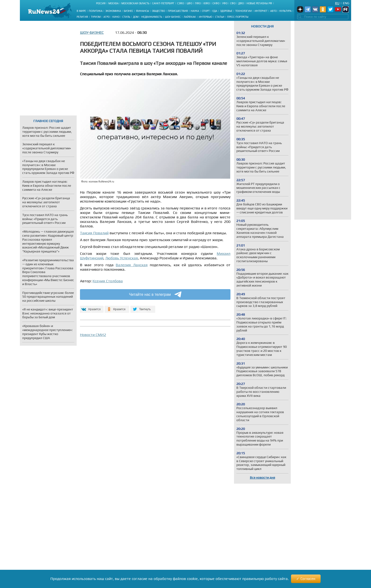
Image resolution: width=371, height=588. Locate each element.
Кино (116, 17)
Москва (113, 3)
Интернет (261, 11)
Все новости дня (263, 477)
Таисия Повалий (94, 233)
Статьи (220, 17)
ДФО (241, 3)
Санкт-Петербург (163, 3)
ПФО (198, 3)
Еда (215, 11)
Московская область (135, 3)
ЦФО (189, 3)
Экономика (113, 11)
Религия (82, 17)
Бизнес (128, 11)
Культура (285, 11)
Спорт (206, 11)
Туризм (96, 17)
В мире (81, 11)
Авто (273, 11)
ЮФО (207, 3)
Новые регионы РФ (259, 3)
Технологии (243, 11)
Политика (96, 11)
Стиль (126, 17)
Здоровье (226, 11)
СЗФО (181, 3)
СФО (233, 3)
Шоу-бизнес (173, 17)
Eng (346, 3)
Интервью (205, 17)
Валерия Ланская (132, 265)
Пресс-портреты (238, 17)
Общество (158, 11)
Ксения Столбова (108, 281)
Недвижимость (152, 17)
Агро (106, 17)
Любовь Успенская (122, 258)
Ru (337, 3)
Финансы (143, 11)
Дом (136, 17)
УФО (225, 3)
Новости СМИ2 (93, 335)
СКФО (216, 3)
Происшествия (178, 11)
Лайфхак (190, 17)
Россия (101, 3)
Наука (195, 11)
